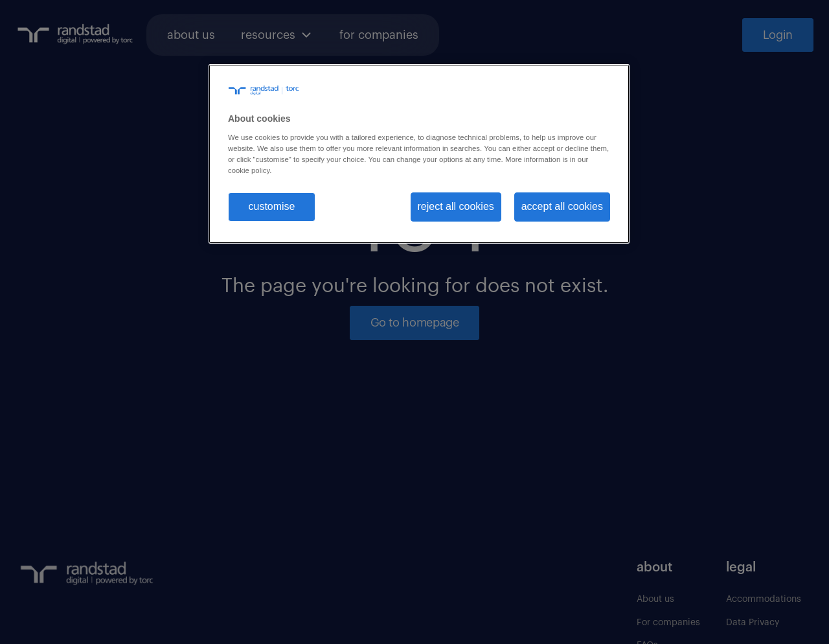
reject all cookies (456, 206)
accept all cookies (562, 206)
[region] (419, 154)
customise (271, 206)
